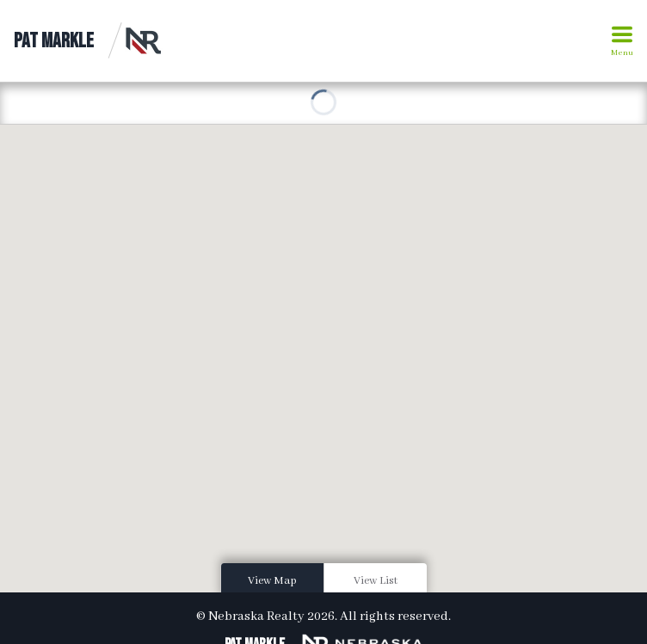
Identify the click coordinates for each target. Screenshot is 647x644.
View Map (272, 581)
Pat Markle (54, 41)
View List (376, 581)
